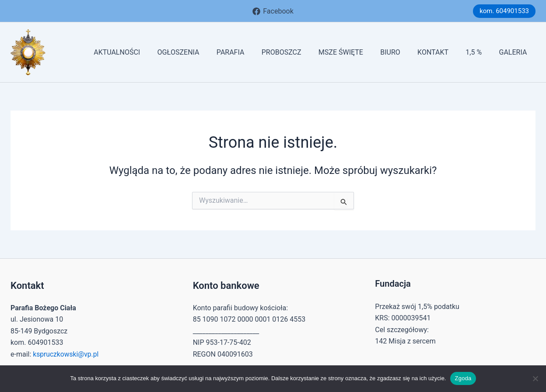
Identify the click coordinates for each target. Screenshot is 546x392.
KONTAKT (441, 52)
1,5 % (478, 52)
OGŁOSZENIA (202, 52)
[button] (504, 11)
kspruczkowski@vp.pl (66, 354)
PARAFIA (251, 52)
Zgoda (463, 378)
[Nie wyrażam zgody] (535, 378)
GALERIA (514, 52)
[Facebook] (273, 11)
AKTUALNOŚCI (144, 52)
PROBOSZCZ (299, 52)
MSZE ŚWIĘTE (355, 52)
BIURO (402, 52)
